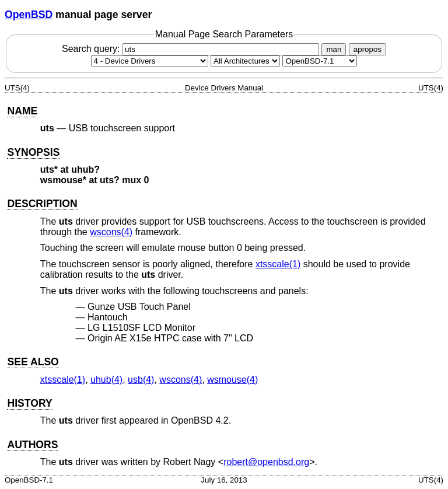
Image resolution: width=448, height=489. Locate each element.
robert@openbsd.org (266, 462)
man (334, 49)
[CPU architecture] (245, 61)
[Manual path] (320, 61)
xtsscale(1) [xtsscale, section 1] (278, 264)
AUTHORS (32, 445)
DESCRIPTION (42, 204)
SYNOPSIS (33, 152)
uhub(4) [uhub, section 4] (106, 380)
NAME (22, 111)
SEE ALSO (33, 362)
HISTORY (29, 403)
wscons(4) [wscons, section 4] (111, 232)
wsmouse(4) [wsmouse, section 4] (232, 380)
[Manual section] (150, 61)
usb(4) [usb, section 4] (141, 380)
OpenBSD (29, 15)
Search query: (192, 49)
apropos (367, 49)
